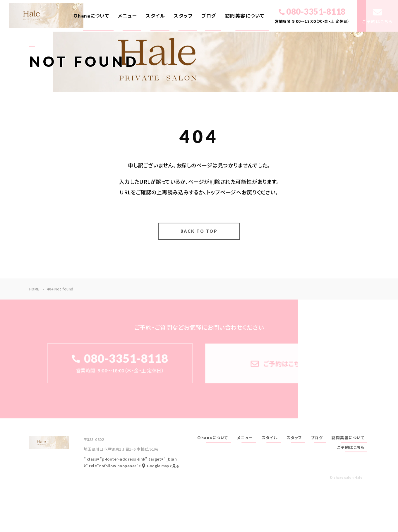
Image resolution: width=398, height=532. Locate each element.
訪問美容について (245, 16)
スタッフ (183, 16)
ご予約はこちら (351, 447)
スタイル (155, 16)
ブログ (209, 16)
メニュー (127, 16)
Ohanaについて (91, 16)
